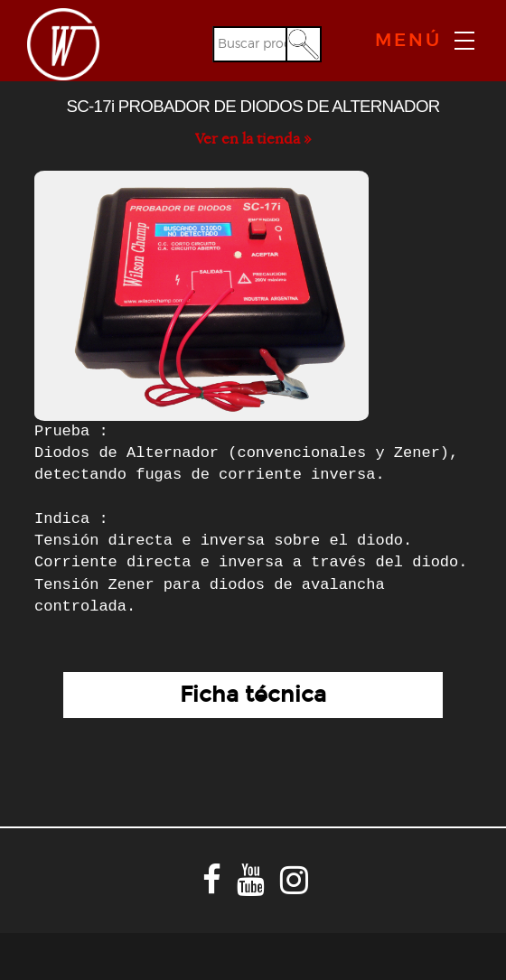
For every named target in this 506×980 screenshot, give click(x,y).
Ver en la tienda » (253, 139)
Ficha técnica (253, 695)
